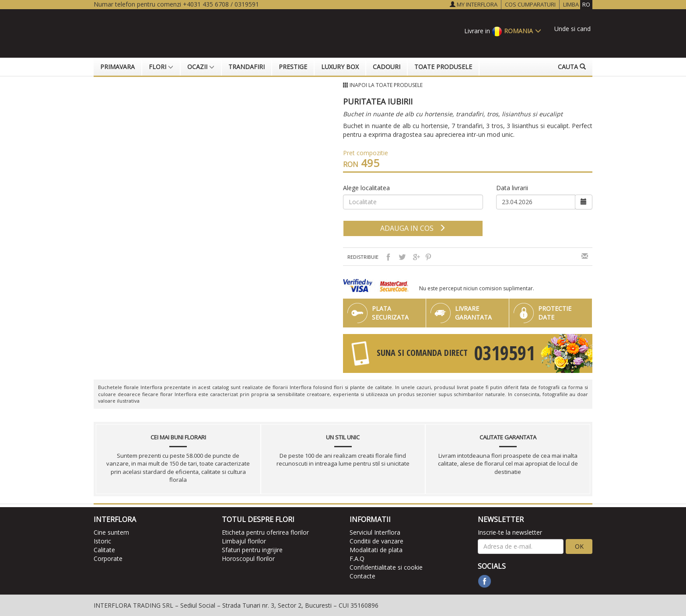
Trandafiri (247, 67)
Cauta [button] (572, 67)
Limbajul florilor (244, 541)
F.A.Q (357, 559)
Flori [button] (161, 67)
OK (579, 546)
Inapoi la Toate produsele (386, 85)
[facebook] (485, 581)
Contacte (362, 576)
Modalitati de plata (376, 550)
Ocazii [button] (201, 67)
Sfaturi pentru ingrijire (252, 550)
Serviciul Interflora (375, 532)
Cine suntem (111, 532)
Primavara (117, 67)
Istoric (102, 541)
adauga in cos (413, 228)
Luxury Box (340, 67)
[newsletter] (521, 546)
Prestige (293, 67)
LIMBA (578, 5)
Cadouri (387, 67)
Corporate (108, 559)
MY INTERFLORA (474, 4)
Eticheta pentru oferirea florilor (265, 532)
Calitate (104, 550)
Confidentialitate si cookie (386, 567)
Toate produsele (443, 67)
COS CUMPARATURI (530, 4)
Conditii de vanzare (376, 541)
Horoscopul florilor (248, 559)
